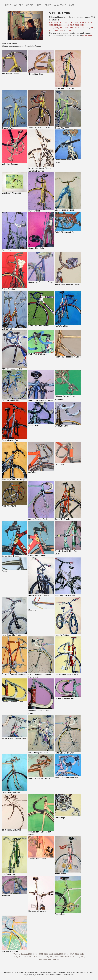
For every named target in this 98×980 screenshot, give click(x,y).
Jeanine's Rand (8, 128)
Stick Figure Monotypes (11, 193)
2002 (87, 28)
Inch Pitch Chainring (10, 164)
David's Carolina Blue (11, 401)
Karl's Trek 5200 (62, 326)
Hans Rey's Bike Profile (11, 635)
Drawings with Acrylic (37, 911)
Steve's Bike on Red (10, 440)
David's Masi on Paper (11, 793)
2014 (61, 25)
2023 (61, 22)
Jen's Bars (33, 472)
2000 (51, 30)
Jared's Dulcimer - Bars (65, 698)
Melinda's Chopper (9, 329)
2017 (92, 22)
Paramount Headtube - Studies (68, 357)
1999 (56, 30)
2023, (41, 954)
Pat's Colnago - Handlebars (66, 777)
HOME (8, 5)
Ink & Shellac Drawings (11, 830)
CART (72, 5)
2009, (52, 28)
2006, (67, 28)
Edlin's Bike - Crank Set (65, 232)
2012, (72, 25)
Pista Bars (6, 895)
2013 (67, 25)
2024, (36, 954)
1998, (50, 959)
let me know (87, 36)
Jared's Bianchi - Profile (38, 519)
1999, (45, 959)
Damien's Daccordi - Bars (12, 702)
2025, (31, 954)
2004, (77, 28)
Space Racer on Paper (64, 210)
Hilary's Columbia (9, 874)
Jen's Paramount (9, 506)
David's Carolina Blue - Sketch (41, 400)
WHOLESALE (60, 5)
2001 (92, 28)
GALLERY (19, 5)
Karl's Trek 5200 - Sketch (12, 369)
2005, (72, 28)
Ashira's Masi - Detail (37, 859)
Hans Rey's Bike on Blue (65, 595)
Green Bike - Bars (36, 74)
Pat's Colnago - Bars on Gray (14, 738)
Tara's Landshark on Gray (39, 127)
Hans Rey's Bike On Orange (13, 480)
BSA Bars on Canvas (10, 74)
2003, (82, 28)
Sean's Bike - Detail (36, 248)
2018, (67, 954)
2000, (40, 959)
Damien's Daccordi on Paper (67, 674)
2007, (62, 28)
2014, (15, 957)
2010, (82, 25)
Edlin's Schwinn (8, 289)
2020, (56, 954)
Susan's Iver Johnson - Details (41, 282)
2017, (72, 954)
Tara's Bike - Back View (65, 88)
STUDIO (30, 5)
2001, (83, 957)
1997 (70, 30)
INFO (39, 5)
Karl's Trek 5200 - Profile (39, 326)
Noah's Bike (60, 914)
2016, (77, 954)
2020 (77, 22)
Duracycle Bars (61, 426)
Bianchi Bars (34, 426)
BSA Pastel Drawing (10, 951)
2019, (62, 954)
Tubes (4, 571)
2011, (77, 25)
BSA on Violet (34, 211)
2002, (77, 957)
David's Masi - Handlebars (39, 778)
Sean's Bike (7, 250)
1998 (61, 30)
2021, (51, 954)
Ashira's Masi (61, 874)
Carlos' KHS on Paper (64, 519)
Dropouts (32, 610)
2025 (51, 22)
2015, (82, 954)
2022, (46, 954)
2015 (56, 25)
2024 (56, 22)
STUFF (48, 5)
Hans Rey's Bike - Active (39, 596)
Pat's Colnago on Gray (64, 753)
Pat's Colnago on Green (38, 753)
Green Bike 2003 (62, 128)
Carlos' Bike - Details (10, 556)
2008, (57, 28)
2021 (72, 22)
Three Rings (60, 818)
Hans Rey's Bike (62, 635)
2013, (21, 957)
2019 (82, 22)
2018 (87, 22)
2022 (67, 22)
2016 (51, 25)
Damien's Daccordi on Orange (14, 674)
